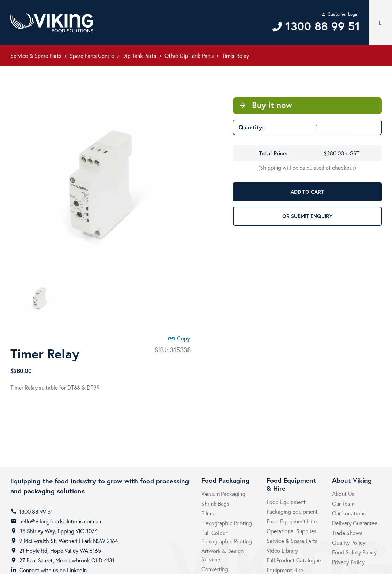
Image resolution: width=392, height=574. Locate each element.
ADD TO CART (307, 192)
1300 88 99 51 (36, 511)
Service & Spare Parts (36, 56)
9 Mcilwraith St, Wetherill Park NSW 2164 (69, 541)
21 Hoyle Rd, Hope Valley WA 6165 (60, 550)
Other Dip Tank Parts (189, 56)
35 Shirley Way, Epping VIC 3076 (58, 531)
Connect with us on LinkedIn (53, 570)
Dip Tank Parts (139, 56)
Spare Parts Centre (92, 56)
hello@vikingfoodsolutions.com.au (60, 521)
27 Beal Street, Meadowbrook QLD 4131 (67, 560)
